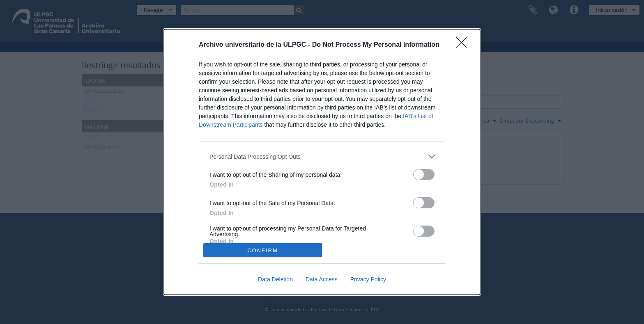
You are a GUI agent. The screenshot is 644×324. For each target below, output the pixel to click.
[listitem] (322, 156)
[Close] (464, 45)
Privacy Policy (368, 279)
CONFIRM (263, 250)
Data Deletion (275, 279)
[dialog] (322, 162)
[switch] (424, 175)
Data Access (322, 279)
